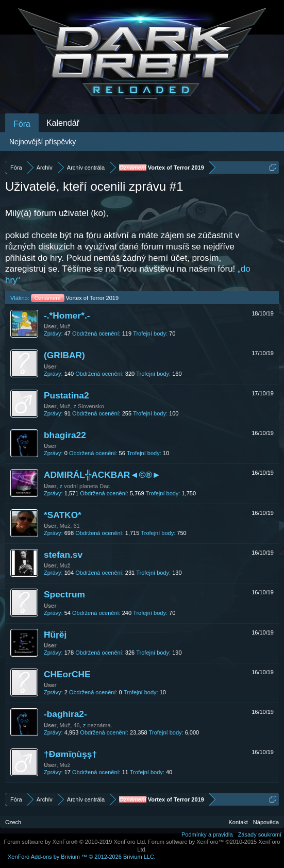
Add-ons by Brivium (82, 857)
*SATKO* (63, 515)
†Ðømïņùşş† (70, 754)
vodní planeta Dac (87, 486)
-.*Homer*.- (67, 315)
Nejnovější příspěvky (43, 142)
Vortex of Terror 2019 (75, 298)
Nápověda (266, 822)
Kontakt (238, 822)
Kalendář (63, 123)
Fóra (22, 124)
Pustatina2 (66, 395)
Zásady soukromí (260, 834)
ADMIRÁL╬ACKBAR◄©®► (102, 475)
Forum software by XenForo (76, 842)
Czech (13, 822)
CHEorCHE (67, 674)
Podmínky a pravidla (207, 834)
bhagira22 (65, 435)
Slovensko (91, 406)
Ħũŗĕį (55, 635)
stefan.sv (63, 555)
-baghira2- (65, 714)
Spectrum (64, 594)
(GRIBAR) (64, 355)
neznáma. (99, 725)
